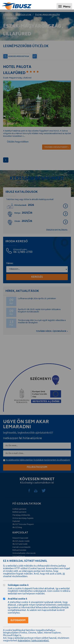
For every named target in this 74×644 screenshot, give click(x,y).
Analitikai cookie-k (17, 599)
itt (64, 574)
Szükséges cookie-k (18, 586)
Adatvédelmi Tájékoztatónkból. (34, 641)
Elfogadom (18, 620)
